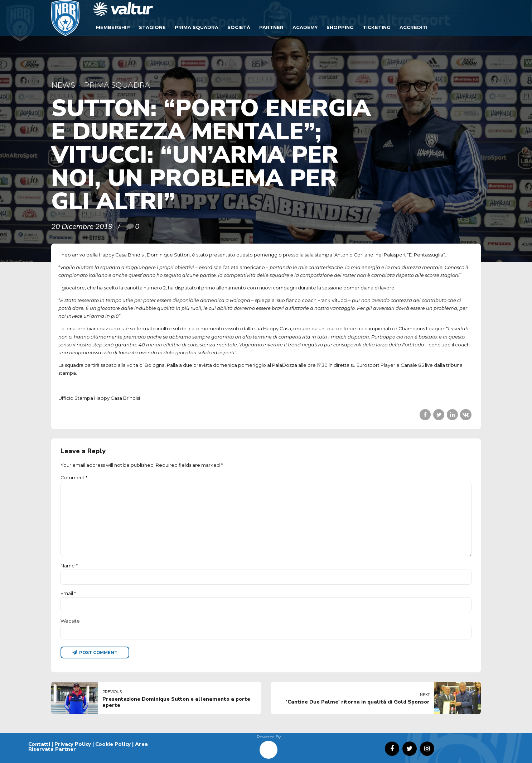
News (63, 85)
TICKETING (377, 27)
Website (70, 621)
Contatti (39, 744)
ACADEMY (305, 27)
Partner (271, 27)
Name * (69, 566)
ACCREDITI (413, 27)
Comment (74, 478)
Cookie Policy (113, 744)
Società (239, 27)
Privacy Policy (73, 744)
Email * (68, 593)
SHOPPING (340, 27)
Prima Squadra (197, 27)
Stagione (152, 27)
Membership (113, 27)
